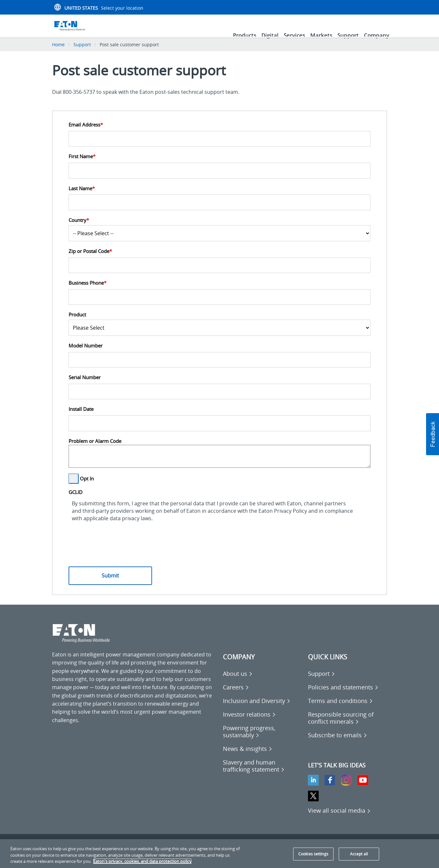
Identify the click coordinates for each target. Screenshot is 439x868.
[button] (433, 434)
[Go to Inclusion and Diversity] (257, 710)
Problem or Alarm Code (95, 450)
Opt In (87, 488)
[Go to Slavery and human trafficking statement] (262, 775)
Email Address (86, 134)
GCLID (76, 501)
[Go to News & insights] (248, 758)
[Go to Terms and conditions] (340, 710)
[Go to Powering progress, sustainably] (262, 741)
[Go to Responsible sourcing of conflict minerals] (347, 727)
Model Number (86, 355)
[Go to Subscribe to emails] (338, 744)
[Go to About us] (238, 683)
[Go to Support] (322, 683)
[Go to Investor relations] (249, 723)
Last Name (82, 198)
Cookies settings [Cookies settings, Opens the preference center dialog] (313, 854)
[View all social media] (339, 819)
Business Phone (88, 292)
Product (77, 324)
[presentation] (118, 544)
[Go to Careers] (236, 696)
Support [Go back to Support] (82, 54)
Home (58, 54)
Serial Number (85, 386)
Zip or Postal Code (90, 260)
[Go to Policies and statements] (343, 696)
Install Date (81, 418)
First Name (82, 165)
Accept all (359, 854)
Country (79, 229)
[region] (219, 854)
